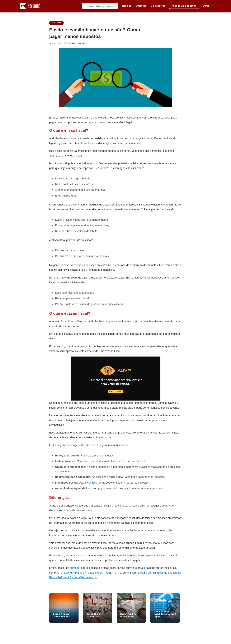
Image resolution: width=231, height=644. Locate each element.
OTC (60, 573)
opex (91, 573)
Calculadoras (158, 6)
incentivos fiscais (95, 483)
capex (99, 573)
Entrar (206, 6)
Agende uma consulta (184, 6)
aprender (75, 568)
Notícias (127, 6)
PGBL (108, 573)
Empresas (141, 6)
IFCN (83, 573)
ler (145, 568)
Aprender (56, 23)
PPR (76, 573)
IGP (116, 573)
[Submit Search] (84, 6)
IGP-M (68, 573)
